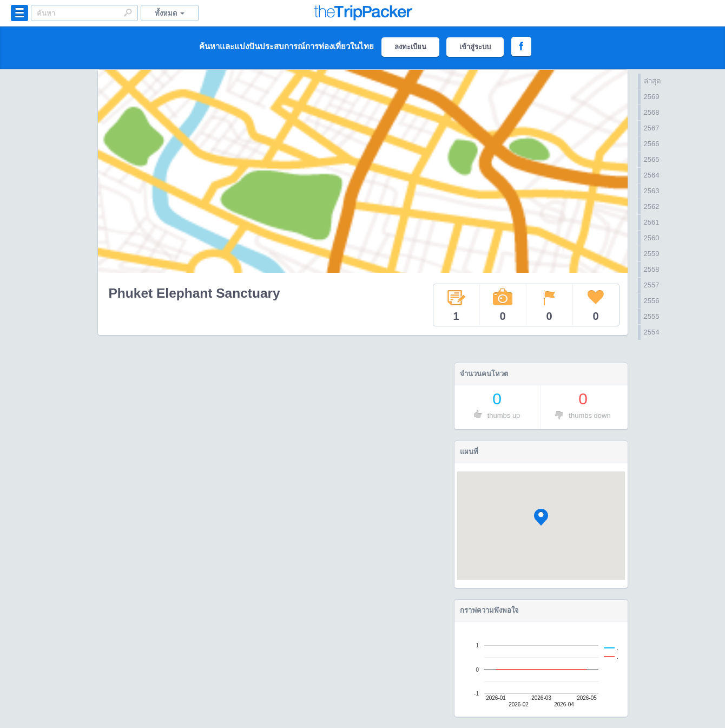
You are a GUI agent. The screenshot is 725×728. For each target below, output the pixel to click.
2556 (652, 301)
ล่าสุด (652, 81)
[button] (541, 517)
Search (128, 12)
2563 (652, 191)
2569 (652, 97)
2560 (652, 238)
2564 (652, 175)
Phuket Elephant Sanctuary (195, 293)
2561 (652, 222)
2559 (652, 254)
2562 (652, 206)
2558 (652, 269)
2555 (652, 316)
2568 (652, 112)
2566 (652, 144)
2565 (652, 159)
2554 (652, 332)
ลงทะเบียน (410, 47)
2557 (652, 285)
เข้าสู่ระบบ (475, 47)
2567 (652, 128)
